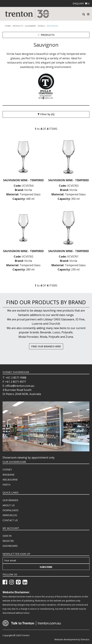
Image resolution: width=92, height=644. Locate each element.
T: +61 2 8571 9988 (14, 378)
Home (8, 26)
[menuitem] (46, 470)
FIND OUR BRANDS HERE (46, 346)
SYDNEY (7, 470)
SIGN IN (7, 536)
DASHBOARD (10, 546)
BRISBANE (8, 475)
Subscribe (46, 567)
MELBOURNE (10, 480)
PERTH (6, 485)
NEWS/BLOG (10, 515)
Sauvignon (52, 26)
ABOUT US (9, 505)
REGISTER (8, 541)
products (18, 26)
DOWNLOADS (11, 510)
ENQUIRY (81, 3)
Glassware (30, 26)
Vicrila (41, 26)
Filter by (46, 114)
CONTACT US (10, 520)
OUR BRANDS (10, 500)
